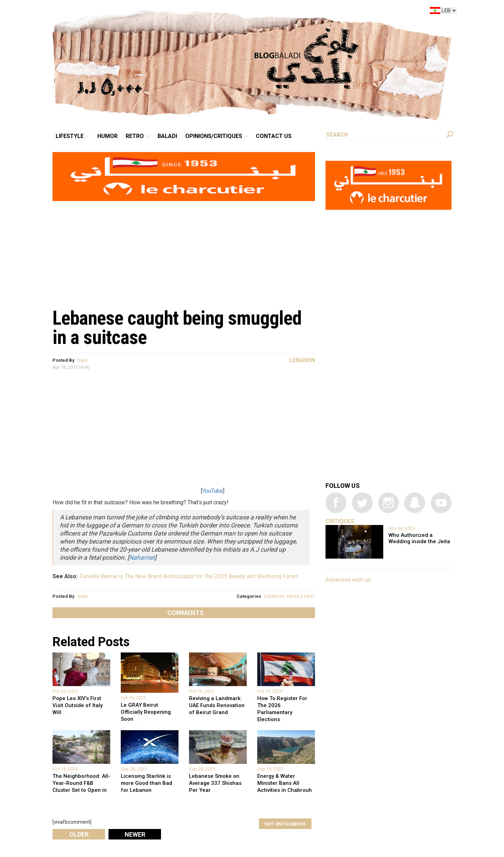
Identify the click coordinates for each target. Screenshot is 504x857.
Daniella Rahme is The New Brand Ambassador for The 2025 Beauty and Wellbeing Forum (189, 576)
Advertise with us (348, 580)
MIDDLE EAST (301, 596)
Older (79, 834)
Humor (107, 136)
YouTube (213, 491)
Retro (135, 136)
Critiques (340, 521)
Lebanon (302, 360)
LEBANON (274, 596)
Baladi (167, 136)
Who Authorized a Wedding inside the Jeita (419, 541)
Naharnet (142, 558)
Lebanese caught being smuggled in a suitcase (177, 328)
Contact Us (274, 136)
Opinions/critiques (214, 136)
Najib (83, 360)
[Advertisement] (184, 251)
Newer (135, 834)
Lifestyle (70, 136)
